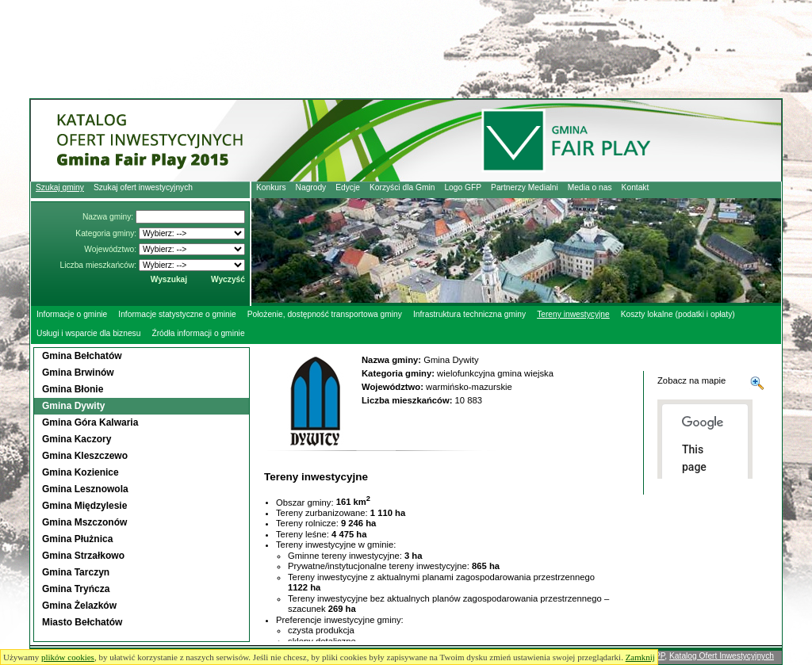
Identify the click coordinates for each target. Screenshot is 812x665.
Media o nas (590, 187)
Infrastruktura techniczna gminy (469, 314)
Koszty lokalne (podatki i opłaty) (678, 314)
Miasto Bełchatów (82, 622)
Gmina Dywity (73, 406)
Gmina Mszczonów (84, 522)
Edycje (348, 187)
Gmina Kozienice (80, 472)
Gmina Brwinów (78, 373)
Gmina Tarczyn (76, 572)
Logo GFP (463, 187)
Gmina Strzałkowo (83, 556)
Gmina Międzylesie (84, 506)
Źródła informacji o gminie (198, 333)
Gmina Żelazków (79, 606)
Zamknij (640, 657)
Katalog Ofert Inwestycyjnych (722, 656)
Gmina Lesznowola (85, 489)
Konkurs (271, 187)
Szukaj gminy (60, 187)
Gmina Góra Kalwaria (90, 422)
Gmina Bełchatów (82, 356)
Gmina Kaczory (77, 439)
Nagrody (311, 187)
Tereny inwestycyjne (573, 314)
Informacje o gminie (72, 314)
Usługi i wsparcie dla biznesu (88, 333)
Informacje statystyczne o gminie (177, 314)
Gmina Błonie (73, 389)
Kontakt (636, 187)
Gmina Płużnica (77, 539)
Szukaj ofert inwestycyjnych (143, 187)
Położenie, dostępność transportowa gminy (325, 314)
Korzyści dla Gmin (402, 187)
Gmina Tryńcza (76, 589)
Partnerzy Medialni (525, 187)
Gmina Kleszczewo (85, 456)
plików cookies (68, 657)
